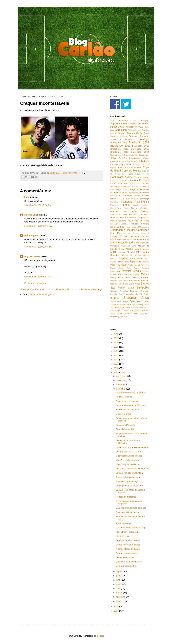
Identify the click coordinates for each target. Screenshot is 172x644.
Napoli (146, 255)
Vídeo (120, 314)
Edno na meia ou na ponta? (129, 486)
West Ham (144, 314)
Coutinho (114, 180)
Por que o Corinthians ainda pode (132, 469)
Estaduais (133, 193)
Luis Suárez (116, 239)
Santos (145, 284)
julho (119, 576)
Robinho (145, 278)
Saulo (26, 197)
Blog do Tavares (32, 256)
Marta (134, 246)
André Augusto (31, 235)
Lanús (128, 227)
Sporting (140, 301)
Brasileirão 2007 (119, 143)
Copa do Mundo (131, 171)
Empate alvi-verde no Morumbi (131, 405)
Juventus (145, 224)
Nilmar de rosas (123, 536)
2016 (116, 342)
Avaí (141, 127)
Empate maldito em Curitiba (129, 473)
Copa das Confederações (129, 168)
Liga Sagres (133, 233)
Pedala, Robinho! (124, 397)
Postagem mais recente (33, 289)
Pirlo (147, 265)
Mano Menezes (141, 243)
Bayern (131, 130)
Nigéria (132, 259)
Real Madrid (141, 274)
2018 (116, 334)
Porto (136, 268)
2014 (116, 351)
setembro (121, 389)
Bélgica (138, 130)
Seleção (143, 287)
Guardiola (124, 214)
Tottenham (119, 307)
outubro (120, 385)
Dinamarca (135, 187)
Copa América (127, 164)
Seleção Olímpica (140, 291)
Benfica (145, 130)
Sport (132, 301)
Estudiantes (144, 193)
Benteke (114, 133)
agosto (120, 571)
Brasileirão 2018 (132, 155)
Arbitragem (144, 120)
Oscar (119, 262)
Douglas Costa (121, 190)
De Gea (145, 184)
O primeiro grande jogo (127, 481)
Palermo (126, 262)
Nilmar (140, 258)
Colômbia (114, 165)
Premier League (132, 271)
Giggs (125, 212)
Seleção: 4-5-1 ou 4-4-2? (128, 540)
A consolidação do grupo (128, 549)
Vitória (136, 314)
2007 (116, 611)
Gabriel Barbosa (141, 205)
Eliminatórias (143, 189)
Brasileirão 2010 (141, 146)
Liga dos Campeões (137, 230)
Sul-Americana (124, 304)
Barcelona (121, 130)
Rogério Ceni (116, 281)
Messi (129, 249)
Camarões (123, 158)
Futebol (125, 205)
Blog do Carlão (135, 133)
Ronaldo (145, 281)
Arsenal (125, 124)
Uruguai (119, 310)
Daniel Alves (123, 183)
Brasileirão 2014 (140, 152)
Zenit (122, 317)
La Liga (120, 227)
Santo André (135, 284)
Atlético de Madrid (139, 124)
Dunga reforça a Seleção (128, 545)
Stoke (147, 301)
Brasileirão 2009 (120, 146)
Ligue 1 (145, 233)
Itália (112, 224)
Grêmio (145, 211)
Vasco (133, 310)
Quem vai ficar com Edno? (129, 562)
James (118, 224)
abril (119, 588)
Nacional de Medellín (131, 255)
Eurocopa (127, 196)
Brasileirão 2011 (119, 149)
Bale (112, 130)
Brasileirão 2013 (119, 152)
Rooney (114, 284)
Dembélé (114, 187)
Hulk (122, 217)
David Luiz (135, 183)
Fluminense (142, 202)
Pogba (113, 268)
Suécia (113, 305)
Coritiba (129, 177)
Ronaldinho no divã (125, 429)
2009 (116, 372)
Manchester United (122, 243)
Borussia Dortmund (139, 136)
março (120, 593)
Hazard (132, 214)
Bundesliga (144, 155)
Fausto (128, 199)
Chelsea (144, 161)
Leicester (145, 227)
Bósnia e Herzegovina (122, 139)
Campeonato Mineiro (139, 158)
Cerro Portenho (132, 162)
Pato (113, 265)
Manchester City (141, 239)
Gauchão (115, 211)
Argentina (115, 124)
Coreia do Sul (142, 174)
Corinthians (117, 177)
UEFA (134, 308)
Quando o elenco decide (128, 512)
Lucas (124, 236)
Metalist (138, 249)
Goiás (134, 211)
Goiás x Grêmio (123, 414)
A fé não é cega (123, 523)
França (114, 205)
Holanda (114, 217)
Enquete (114, 193)
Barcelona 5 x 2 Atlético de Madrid (132, 447)
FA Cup (121, 199)
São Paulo (117, 288)
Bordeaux (123, 136)
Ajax (112, 120)
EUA (118, 196)
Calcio (113, 158)
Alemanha (123, 120)
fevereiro (121, 597)
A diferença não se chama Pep (131, 528)
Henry (138, 215)
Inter (130, 221)
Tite (112, 307)
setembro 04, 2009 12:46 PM (38, 247)
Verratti (113, 314)
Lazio (134, 227)
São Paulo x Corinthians (127, 410)
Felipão (134, 199)
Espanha (124, 193)
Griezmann (115, 215)
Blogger (100, 636)
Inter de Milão (142, 221)
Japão (123, 224)
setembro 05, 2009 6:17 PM (38, 277)
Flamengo (127, 202)
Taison (134, 304)
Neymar (123, 258)
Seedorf (131, 288)
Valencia (126, 311)
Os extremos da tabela (127, 401)
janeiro (120, 601)
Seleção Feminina (119, 291)
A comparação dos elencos (129, 456)
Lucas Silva (144, 236)
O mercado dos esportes (128, 477)
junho (119, 580)
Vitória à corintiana (125, 557)
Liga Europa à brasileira (127, 464)
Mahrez (129, 240)
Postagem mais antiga (91, 289)
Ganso (134, 208)
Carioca (114, 161)
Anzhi (134, 121)
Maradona (125, 246)
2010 (116, 368)
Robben (135, 278)
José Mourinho (133, 224)
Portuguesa (115, 271)
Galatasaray (116, 208)
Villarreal (128, 314)
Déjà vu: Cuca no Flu (126, 566)
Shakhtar (115, 298)
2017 (116, 338)
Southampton (116, 301)
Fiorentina (114, 202)
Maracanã (115, 246)
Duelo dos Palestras (125, 425)
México (146, 249)
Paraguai (145, 262)
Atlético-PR (131, 127)
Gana (126, 208)
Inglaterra (122, 221)
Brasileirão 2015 (118, 155)
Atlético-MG (117, 127)
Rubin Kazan (123, 284)
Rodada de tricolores (126, 497)
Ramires (128, 274)
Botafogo (144, 139)
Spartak (125, 301)
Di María (122, 186)
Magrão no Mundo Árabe (128, 460)
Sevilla (146, 294)
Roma (126, 281)
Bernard (122, 133)
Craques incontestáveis (127, 553)
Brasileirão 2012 (140, 149)
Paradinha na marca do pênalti (131, 393)
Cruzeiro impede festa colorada (131, 508)
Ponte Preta (125, 268)
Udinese (128, 308)
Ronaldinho (135, 281)
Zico (126, 317)
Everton (137, 196)
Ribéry (113, 278)
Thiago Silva (143, 304)
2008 (116, 606)
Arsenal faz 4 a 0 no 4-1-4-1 (129, 452)
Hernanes (145, 214)
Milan (113, 252)
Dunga (132, 189)
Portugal (145, 268)
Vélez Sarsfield (143, 311)
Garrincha (145, 208)
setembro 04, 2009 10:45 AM (38, 226)
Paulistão (121, 265)
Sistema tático (136, 298)
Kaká (113, 227)
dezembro (122, 376)
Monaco (122, 252)
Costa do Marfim (141, 177)
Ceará (122, 162)
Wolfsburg (115, 317)
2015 (116, 347)
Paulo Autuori (134, 265)
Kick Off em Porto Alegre (128, 532)
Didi (128, 186)
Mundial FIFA (134, 252)
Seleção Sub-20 (134, 294)
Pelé (143, 265)
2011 (116, 364)
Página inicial (62, 289)
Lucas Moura (134, 236)
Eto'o (112, 196)
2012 (116, 360)
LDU (139, 227)
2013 (116, 355)
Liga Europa (117, 233)
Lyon (124, 239)
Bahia (147, 127)
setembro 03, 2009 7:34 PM (38, 205)
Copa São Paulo (124, 174)
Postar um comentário (35, 283)
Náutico (114, 258)
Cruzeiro (144, 180)
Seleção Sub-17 (117, 294)
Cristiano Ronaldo (129, 180)
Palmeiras (135, 262)
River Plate (124, 278)
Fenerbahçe (144, 199)
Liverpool (116, 236)
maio (119, 584)
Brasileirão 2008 (139, 143)
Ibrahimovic (131, 217)
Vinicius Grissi (31, 215)
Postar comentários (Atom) (42, 295)
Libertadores (118, 230)
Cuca (113, 183)
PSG (120, 274)
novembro (122, 380)
